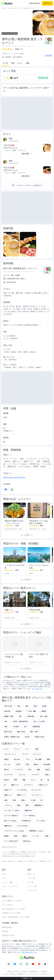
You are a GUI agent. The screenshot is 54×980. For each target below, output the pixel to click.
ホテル (4, 874)
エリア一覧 (31, 878)
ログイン (47, 3)
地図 (28, 63)
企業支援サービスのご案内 (11, 913)
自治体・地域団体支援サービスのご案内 (16, 917)
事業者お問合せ (7, 927)
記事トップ (31, 874)
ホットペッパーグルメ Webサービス (22, 856)
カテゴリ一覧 (32, 891)
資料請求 (5, 931)
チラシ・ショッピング (10, 886)
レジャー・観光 (7, 882)
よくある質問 (42, 972)
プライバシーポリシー (33, 974)
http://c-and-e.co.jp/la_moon (14, 477)
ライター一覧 (32, 886)
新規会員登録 (34, 3)
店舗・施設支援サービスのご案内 (13, 909)
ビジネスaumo (7, 905)
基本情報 (48, 55)
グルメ (4, 878)
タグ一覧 (31, 882)
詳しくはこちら (37, 689)
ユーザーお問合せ (10, 974)
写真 (13, 63)
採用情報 (33, 972)
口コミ (20, 63)
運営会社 (10, 972)
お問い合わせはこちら (29, 952)
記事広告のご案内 (8, 936)
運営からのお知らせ (22, 972)
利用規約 (21, 974)
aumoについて (47, 974)
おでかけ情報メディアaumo (12, 901)
